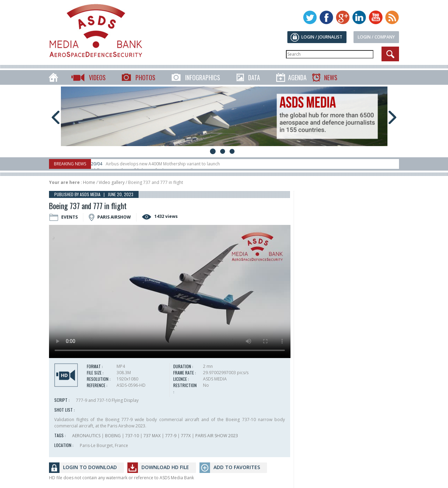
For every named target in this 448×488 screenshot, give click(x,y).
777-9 (171, 436)
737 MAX (152, 436)
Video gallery (112, 182)
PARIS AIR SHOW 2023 (217, 436)
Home (89, 182)
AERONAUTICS (86, 436)
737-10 (132, 436)
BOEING (113, 436)
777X (186, 436)
